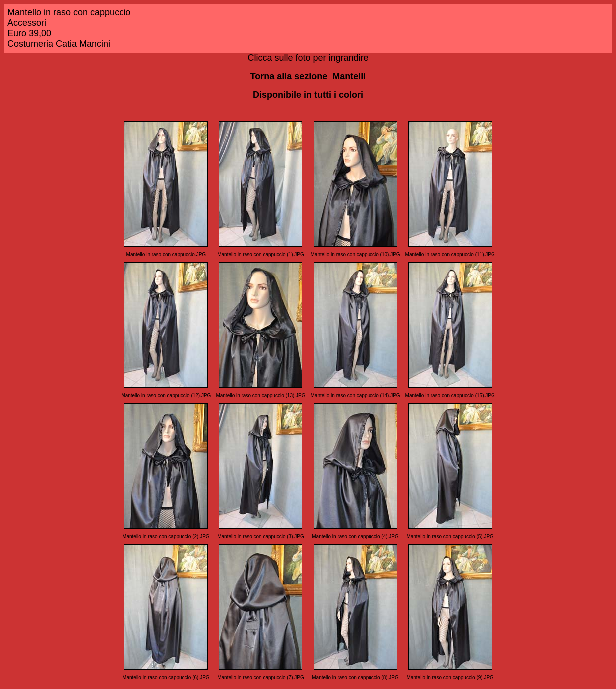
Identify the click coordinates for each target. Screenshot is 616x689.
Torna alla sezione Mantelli (308, 76)
